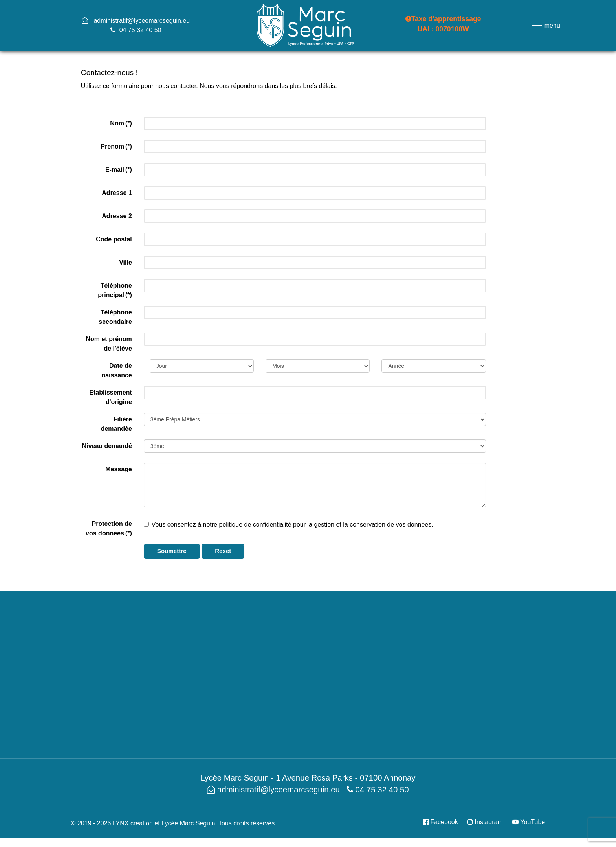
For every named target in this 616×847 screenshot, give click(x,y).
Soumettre (172, 551)
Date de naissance (116, 370)
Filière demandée (116, 424)
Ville (126, 262)
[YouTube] (527, 822)
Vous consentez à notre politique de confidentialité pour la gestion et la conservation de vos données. (289, 525)
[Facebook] (443, 822)
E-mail (119, 170)
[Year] (434, 366)
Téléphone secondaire (115, 317)
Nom (121, 123)
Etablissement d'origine (110, 397)
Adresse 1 (117, 193)
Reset (225, 551)
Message (119, 469)
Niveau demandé (107, 446)
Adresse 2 (117, 216)
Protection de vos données (109, 528)
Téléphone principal (115, 290)
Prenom (116, 146)
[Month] (318, 366)
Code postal (114, 239)
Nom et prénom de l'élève (109, 344)
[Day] (202, 366)
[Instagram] (486, 822)
